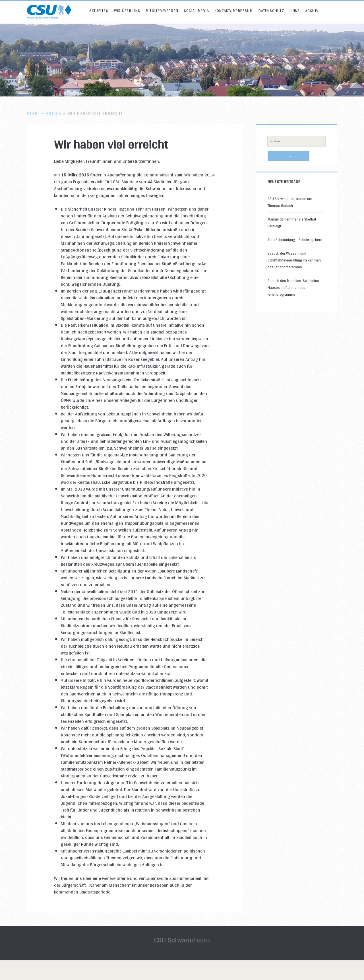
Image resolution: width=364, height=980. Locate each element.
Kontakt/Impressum (234, 11)
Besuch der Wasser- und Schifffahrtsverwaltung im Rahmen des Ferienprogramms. (294, 260)
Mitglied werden (162, 11)
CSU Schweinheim (182, 940)
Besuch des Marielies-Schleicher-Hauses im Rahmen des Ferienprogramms (294, 288)
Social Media (197, 11)
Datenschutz (271, 11)
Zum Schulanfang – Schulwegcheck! (295, 240)
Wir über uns (127, 11)
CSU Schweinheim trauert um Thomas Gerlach (290, 202)
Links (295, 11)
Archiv (312, 11)
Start (34, 113)
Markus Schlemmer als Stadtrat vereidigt (292, 223)
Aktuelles (99, 11)
